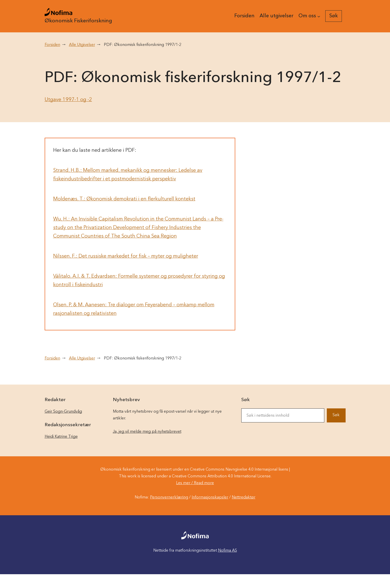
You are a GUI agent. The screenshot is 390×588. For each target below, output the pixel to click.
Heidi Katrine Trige (61, 437)
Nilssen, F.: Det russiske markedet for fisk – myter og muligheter (126, 256)
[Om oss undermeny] (319, 16)
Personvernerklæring (169, 497)
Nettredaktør (244, 497)
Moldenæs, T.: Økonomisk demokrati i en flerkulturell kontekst (124, 199)
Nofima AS (227, 551)
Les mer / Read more (195, 483)
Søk (336, 415)
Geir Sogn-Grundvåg (63, 412)
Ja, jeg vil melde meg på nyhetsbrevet (147, 432)
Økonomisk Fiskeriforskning (78, 21)
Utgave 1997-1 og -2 (68, 100)
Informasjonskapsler (210, 497)
